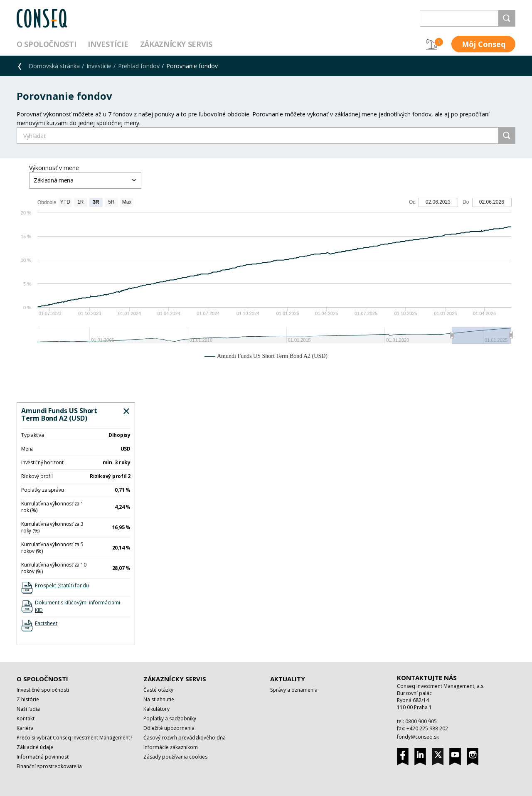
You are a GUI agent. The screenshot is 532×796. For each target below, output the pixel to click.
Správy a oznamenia (294, 690)
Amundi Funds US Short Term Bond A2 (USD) (59, 414)
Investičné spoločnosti (43, 690)
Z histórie (28, 699)
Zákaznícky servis (176, 44)
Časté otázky (158, 690)
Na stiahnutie (159, 699)
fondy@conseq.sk (418, 737)
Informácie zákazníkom (171, 747)
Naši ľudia (28, 709)
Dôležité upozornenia (169, 728)
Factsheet (46, 623)
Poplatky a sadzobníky (170, 718)
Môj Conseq (484, 44)
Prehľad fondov (139, 66)
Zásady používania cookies (175, 757)
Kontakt (26, 718)
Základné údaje (35, 747)
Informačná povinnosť (43, 757)
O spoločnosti (46, 44)
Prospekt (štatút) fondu (62, 585)
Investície (108, 44)
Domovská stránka (54, 66)
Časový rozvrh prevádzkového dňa (185, 738)
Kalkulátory (156, 709)
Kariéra (25, 728)
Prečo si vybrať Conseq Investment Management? (74, 738)
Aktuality (288, 679)
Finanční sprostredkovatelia (49, 766)
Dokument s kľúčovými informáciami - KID (79, 606)
